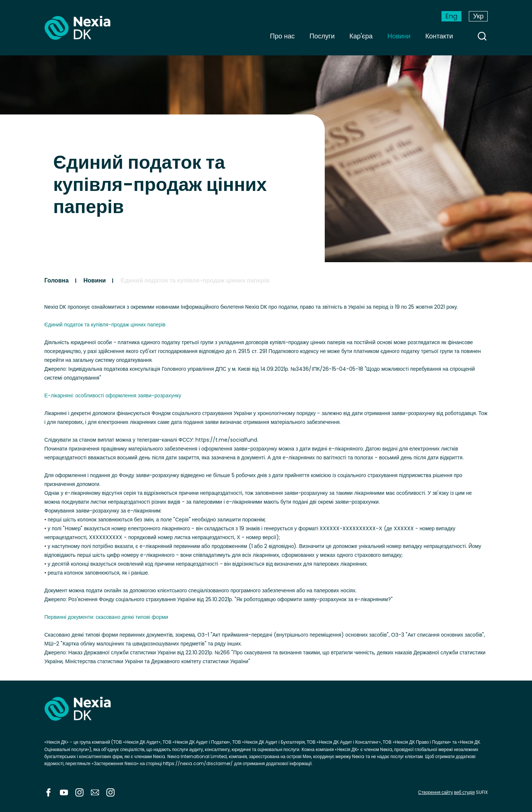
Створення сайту (436, 792)
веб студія (464, 792)
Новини (399, 36)
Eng (451, 16)
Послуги (322, 36)
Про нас (282, 36)
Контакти (439, 36)
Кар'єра (361, 36)
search (482, 36)
